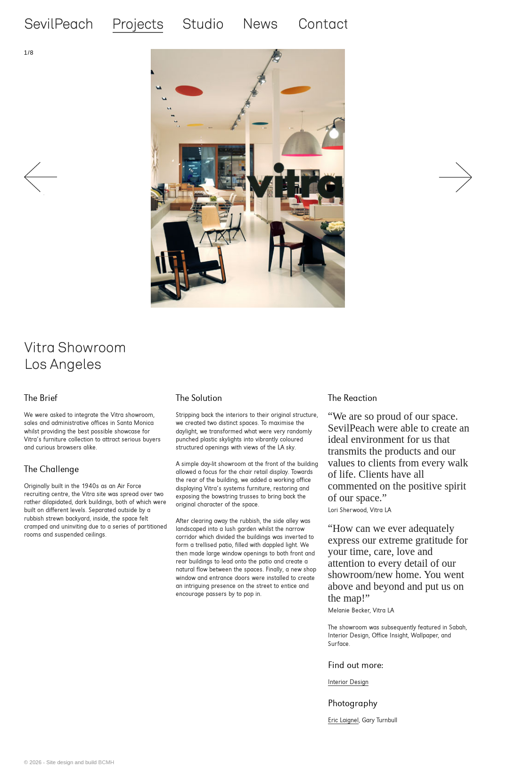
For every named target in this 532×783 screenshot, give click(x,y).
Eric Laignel (343, 720)
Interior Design (348, 682)
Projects (138, 24)
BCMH (106, 762)
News (260, 24)
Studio (203, 24)
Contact (323, 24)
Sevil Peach (58, 24)
